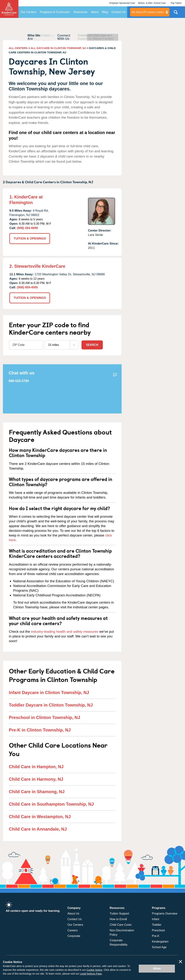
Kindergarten (160, 942)
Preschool (158, 930)
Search (92, 345)
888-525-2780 (19, 381)
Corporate (74, 936)
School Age (159, 947)
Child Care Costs (121, 925)
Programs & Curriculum (55, 12)
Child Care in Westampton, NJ (40, 817)
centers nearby (148, 12)
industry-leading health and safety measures (65, 632)
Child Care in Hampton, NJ (36, 767)
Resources (80, 12)
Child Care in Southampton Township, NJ (51, 804)
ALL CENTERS (18, 48)
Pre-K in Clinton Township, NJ (40, 730)
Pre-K (156, 936)
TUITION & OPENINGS (30, 238)
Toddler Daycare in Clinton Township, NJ (51, 705)
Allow (157, 969)
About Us (73, 914)
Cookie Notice (94, 970)
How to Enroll (118, 919)
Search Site (176, 14)
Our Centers (28, 12)
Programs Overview (165, 914)
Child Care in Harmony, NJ (36, 779)
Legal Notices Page (91, 974)
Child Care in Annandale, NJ (38, 829)
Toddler (157, 925)
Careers (73, 930)
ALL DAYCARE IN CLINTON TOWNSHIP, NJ (58, 48)
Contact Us (119, 12)
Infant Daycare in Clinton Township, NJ (49, 692)
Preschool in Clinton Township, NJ (44, 717)
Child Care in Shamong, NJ (37, 792)
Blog (105, 12)
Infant (156, 919)
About (95, 12)
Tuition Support (119, 914)
